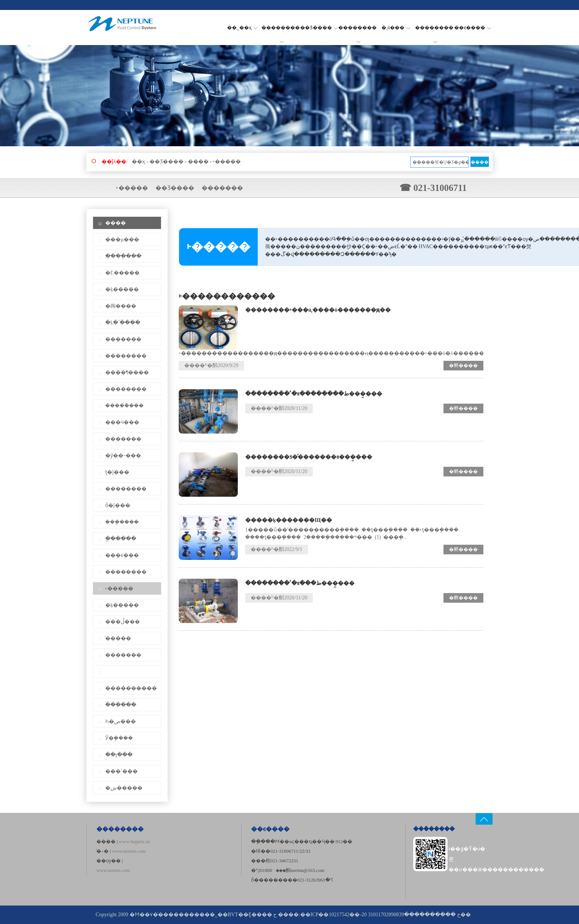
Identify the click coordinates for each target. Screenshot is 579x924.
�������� (281, 32)
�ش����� (124, 788)
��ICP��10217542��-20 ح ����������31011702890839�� (386, 915)
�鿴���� (463, 365)
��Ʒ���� (319, 28)
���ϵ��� (122, 555)
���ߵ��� (121, 771)
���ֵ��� (121, 705)
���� (198, 162)
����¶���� (127, 372)
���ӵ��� (122, 422)
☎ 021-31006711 (433, 188)
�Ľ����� (122, 273)
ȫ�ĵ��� (118, 505)
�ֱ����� (121, 539)
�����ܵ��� (124, 406)
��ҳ (138, 162)
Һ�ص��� (121, 721)
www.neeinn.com (129, 851)
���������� (131, 688)
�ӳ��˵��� (123, 456)
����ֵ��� (123, 256)
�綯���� (121, 306)
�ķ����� (122, 289)
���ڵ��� (123, 622)
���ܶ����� (434, 829)
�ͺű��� (396, 28)
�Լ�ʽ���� (123, 323)
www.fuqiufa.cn (134, 841)
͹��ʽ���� (127, 672)
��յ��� (119, 755)
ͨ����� (118, 638)
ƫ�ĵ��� (117, 472)
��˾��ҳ (242, 28)
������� (222, 188)
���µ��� (122, 239)
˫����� (227, 162)
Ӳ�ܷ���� (119, 738)
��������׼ (434, 32)
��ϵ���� (473, 28)
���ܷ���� (122, 522)
